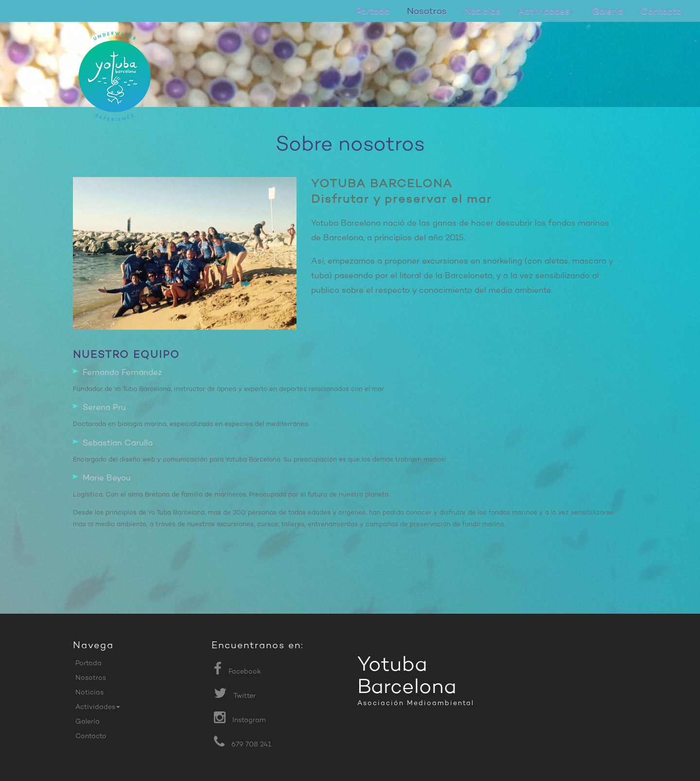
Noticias (482, 12)
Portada (373, 12)
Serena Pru (104, 408)
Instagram (249, 720)
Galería (608, 12)
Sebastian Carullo (118, 444)
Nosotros (427, 12)
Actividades (546, 12)
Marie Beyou (107, 479)
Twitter (245, 696)
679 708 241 (251, 745)
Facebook (245, 672)
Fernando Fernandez (122, 373)
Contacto (661, 12)
